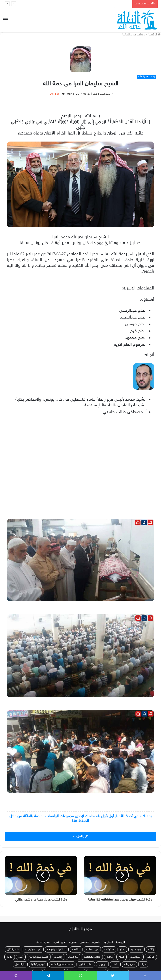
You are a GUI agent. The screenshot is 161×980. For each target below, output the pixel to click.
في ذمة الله (92, 949)
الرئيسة (154, 35)
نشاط (115, 964)
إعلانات (58, 957)
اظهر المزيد (81, 836)
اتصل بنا (108, 942)
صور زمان (129, 964)
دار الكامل (20, 964)
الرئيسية (120, 942)
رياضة (110, 957)
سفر (122, 949)
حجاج (143, 964)
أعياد (21, 957)
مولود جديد (137, 949)
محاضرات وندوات (57, 949)
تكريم (10, 957)
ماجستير (85, 942)
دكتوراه (96, 942)
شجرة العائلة (43, 942)
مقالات (76, 949)
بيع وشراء (73, 957)
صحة (122, 957)
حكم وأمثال (13, 949)
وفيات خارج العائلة (134, 35)
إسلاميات (136, 957)
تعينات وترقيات (33, 949)
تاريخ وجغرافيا (38, 964)
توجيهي (102, 964)
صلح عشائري (86, 964)
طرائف (151, 957)
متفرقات (109, 949)
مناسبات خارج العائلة (62, 964)
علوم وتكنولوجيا (92, 957)
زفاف (151, 949)
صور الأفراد (60, 942)
